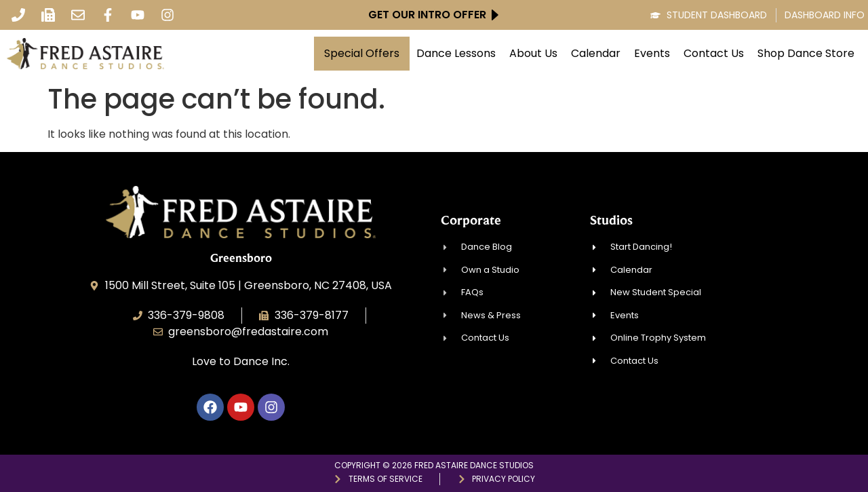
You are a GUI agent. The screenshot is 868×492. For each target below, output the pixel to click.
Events (652, 53)
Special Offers (362, 53)
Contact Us (714, 53)
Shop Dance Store (806, 53)
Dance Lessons (456, 53)
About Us (533, 53)
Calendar (596, 53)
